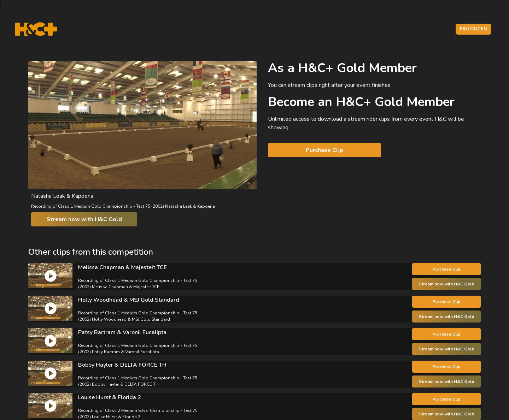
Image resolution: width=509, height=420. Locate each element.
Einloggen (473, 29)
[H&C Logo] (36, 29)
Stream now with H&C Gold (84, 219)
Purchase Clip (324, 150)
